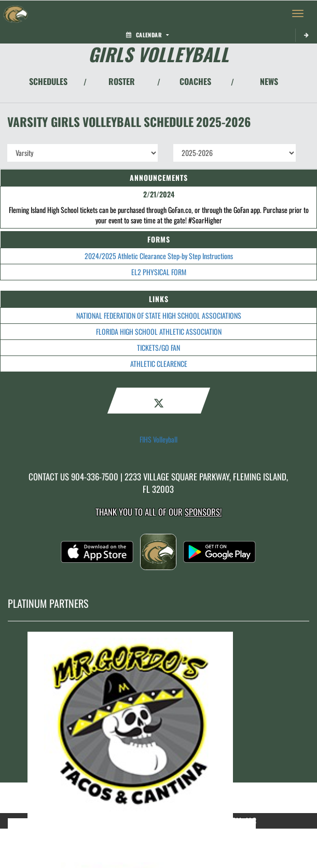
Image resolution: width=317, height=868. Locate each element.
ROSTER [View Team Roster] (122, 81)
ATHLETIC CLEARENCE (159, 364)
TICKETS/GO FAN (158, 347)
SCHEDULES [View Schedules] (48, 81)
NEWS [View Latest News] (269, 81)
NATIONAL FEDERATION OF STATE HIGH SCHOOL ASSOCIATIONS (159, 315)
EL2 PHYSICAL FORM (159, 272)
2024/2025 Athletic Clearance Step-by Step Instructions (159, 256)
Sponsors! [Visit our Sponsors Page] (203, 512)
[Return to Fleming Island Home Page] (16, 13)
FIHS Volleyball (158, 439)
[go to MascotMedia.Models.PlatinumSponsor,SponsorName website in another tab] (158, 725)
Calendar (147, 35)
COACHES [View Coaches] (195, 81)
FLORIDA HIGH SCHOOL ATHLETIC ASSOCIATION (159, 331)
